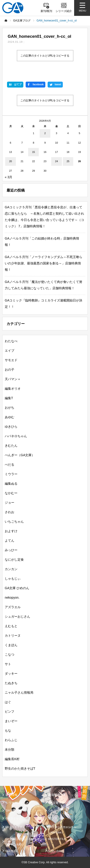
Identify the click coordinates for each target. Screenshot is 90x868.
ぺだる (10, 465)
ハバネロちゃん (16, 436)
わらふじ (11, 740)
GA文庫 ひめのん (17, 588)
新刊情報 (12, 795)
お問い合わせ (56, 851)
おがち (10, 408)
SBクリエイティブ (17, 827)
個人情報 (11, 851)
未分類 (10, 749)
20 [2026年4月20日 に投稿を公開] (10, 161)
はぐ (8, 702)
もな (8, 730)
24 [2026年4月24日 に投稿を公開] (56, 161)
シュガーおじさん (17, 617)
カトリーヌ (13, 636)
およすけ (11, 531)
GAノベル (55, 810)
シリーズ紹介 (15, 803)
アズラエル (13, 607)
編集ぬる (11, 484)
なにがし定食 (14, 560)
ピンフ (10, 711)
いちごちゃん (14, 522)
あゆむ (10, 417)
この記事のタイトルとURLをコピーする (45, 56)
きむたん (11, 446)
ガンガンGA (57, 818)
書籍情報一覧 (57, 795)
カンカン (11, 569)
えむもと (11, 626)
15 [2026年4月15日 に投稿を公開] (34, 152)
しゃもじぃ (13, 579)
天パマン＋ (13, 379)
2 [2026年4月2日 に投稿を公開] (45, 133)
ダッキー (11, 674)
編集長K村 (12, 759)
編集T (9, 398)
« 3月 (9, 177)
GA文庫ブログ (58, 803)
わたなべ (11, 341)
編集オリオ (13, 389)
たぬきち (11, 683)
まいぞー (11, 721)
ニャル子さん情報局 (19, 693)
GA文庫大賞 (14, 810)
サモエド (11, 360)
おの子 (10, 370)
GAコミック (14, 818)
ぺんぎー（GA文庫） (20, 455)
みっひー (11, 550)
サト (8, 664)
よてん (10, 541)
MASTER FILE (57, 839)
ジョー (10, 503)
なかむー (11, 493)
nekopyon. (12, 598)
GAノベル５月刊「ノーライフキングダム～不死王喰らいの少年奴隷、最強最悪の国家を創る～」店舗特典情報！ (44, 263)
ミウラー (11, 474)
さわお (10, 512)
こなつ (10, 655)
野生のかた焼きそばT (20, 768)
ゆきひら (11, 427)
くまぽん (11, 645)
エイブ (10, 351)
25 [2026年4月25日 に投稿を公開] (68, 161)
